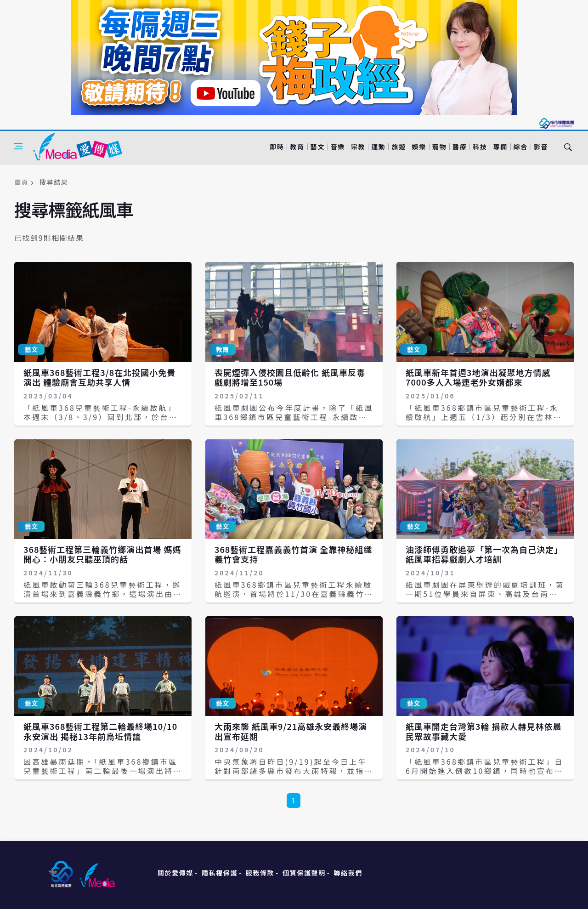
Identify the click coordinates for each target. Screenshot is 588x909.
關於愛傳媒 (175, 873)
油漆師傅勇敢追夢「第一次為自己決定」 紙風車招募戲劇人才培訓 (484, 554)
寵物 (439, 147)
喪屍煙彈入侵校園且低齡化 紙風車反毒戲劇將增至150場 (290, 377)
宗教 (358, 147)
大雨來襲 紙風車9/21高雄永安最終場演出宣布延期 (291, 731)
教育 (297, 147)
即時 (277, 147)
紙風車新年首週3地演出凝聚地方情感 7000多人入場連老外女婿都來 (478, 377)
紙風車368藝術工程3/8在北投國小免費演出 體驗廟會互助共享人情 (99, 377)
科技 (480, 147)
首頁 (21, 182)
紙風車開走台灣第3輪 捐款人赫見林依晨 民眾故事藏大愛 (484, 731)
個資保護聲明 (304, 873)
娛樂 (419, 147)
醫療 (460, 147)
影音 (541, 147)
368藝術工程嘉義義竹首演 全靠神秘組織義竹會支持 (293, 554)
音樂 (338, 147)
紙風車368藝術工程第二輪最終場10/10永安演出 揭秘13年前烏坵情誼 (100, 731)
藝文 (318, 147)
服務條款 (260, 873)
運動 (378, 147)
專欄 (500, 147)
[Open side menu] (18, 146)
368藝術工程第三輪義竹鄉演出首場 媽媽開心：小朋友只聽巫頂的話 (102, 554)
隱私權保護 (220, 873)
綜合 (521, 147)
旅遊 (399, 147)
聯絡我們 (348, 873)
